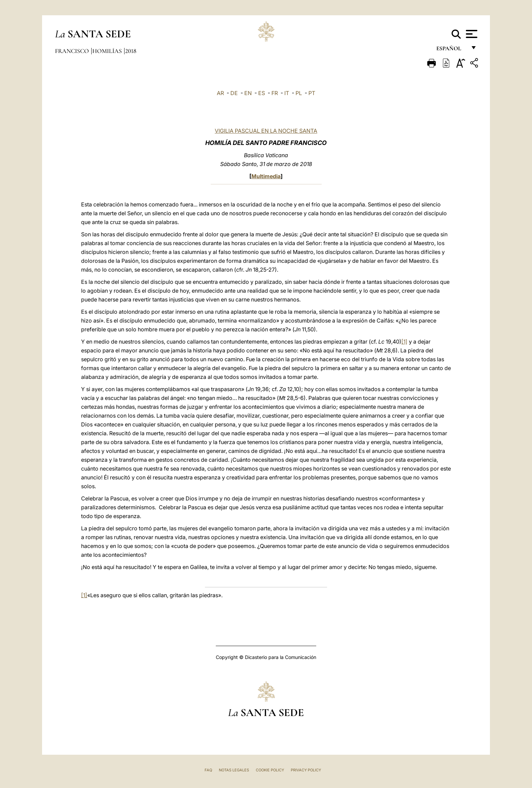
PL (299, 93)
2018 (131, 51)
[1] (404, 342)
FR (275, 93)
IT (287, 93)
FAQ (208, 770)
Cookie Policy (270, 770)
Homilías (108, 51)
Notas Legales (234, 770)
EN (248, 93)
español (451, 50)
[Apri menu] (471, 34)
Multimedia (266, 176)
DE (234, 93)
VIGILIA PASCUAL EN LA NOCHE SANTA (266, 131)
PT (312, 93)
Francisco (73, 51)
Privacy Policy (306, 770)
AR (220, 93)
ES (262, 93)
